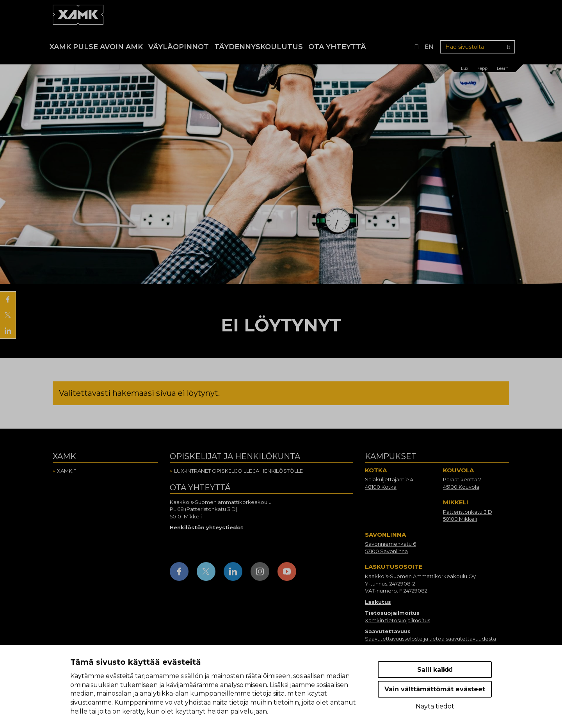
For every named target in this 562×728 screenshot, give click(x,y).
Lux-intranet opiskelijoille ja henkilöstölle (238, 471)
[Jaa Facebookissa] (8, 299)
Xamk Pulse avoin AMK (96, 47)
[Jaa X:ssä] (8, 315)
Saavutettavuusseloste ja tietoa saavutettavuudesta (430, 639)
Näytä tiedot (435, 706)
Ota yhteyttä (337, 47)
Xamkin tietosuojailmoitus (397, 620)
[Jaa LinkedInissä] (8, 331)
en (429, 47)
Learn (503, 68)
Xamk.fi (67, 471)
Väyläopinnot (179, 47)
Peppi (483, 68)
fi (417, 47)
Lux (465, 68)
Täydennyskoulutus (259, 47)
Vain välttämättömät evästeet (435, 689)
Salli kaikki (435, 670)
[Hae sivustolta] (478, 47)
